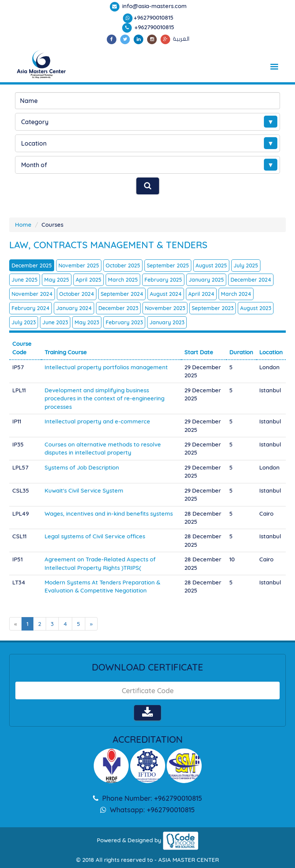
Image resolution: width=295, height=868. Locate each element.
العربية (181, 39)
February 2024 (31, 308)
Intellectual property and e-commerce (97, 421)
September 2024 (122, 294)
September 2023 (213, 308)
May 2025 (57, 280)
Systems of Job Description (82, 467)
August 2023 (256, 308)
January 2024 (74, 308)
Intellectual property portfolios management (106, 367)
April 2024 (201, 294)
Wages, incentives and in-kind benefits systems (109, 514)
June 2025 (25, 280)
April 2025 (89, 280)
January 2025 (206, 280)
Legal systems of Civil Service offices (95, 536)
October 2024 (77, 294)
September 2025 (168, 266)
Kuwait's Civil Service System (84, 490)
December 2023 (118, 308)
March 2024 (236, 294)
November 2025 (79, 266)
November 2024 (32, 294)
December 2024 (251, 280)
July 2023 (24, 322)
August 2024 (166, 294)
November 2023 (165, 308)
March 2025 (123, 280)
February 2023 (124, 322)
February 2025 (163, 280)
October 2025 (123, 266)
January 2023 (167, 322)
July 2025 (246, 266)
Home (23, 225)
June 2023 (55, 322)
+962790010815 (154, 17)
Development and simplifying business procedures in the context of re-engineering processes (104, 398)
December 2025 (32, 266)
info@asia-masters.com (154, 6)
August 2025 (211, 266)
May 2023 (87, 322)
